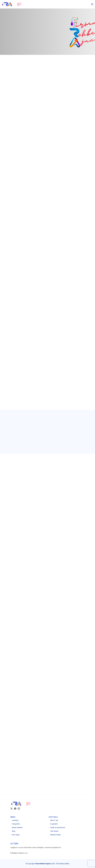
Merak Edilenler (17, 828)
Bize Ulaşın (16, 835)
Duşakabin (54, 824)
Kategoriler (16, 824)
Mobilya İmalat (56, 835)
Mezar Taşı (54, 820)
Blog (14, 831)
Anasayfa (15, 820)
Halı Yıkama (54, 831)
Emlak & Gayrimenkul (58, 828)
